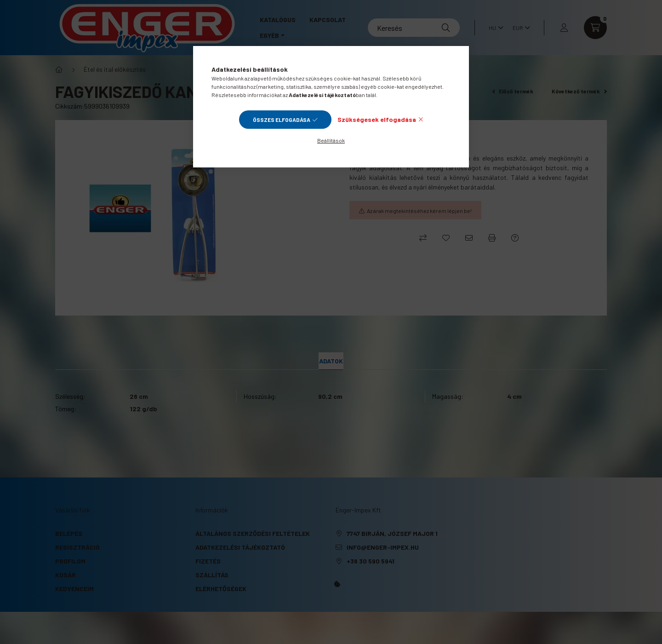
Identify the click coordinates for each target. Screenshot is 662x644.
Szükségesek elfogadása (377, 119)
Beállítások (331, 140)
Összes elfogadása (282, 120)
